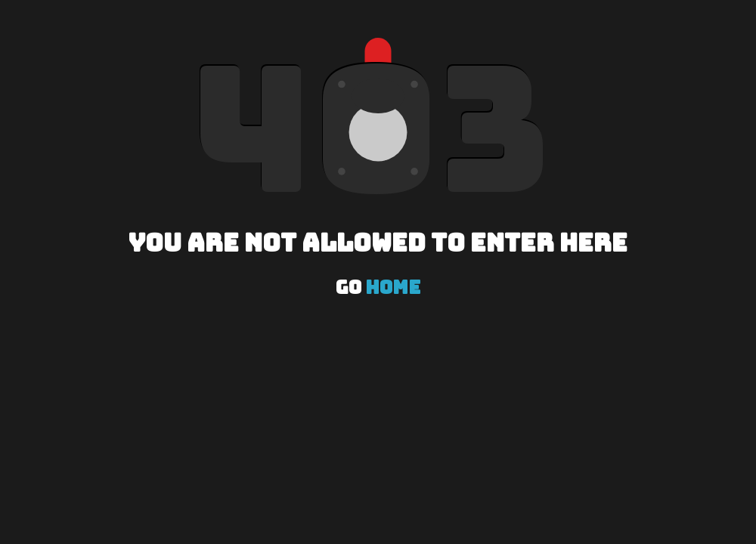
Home (393, 287)
